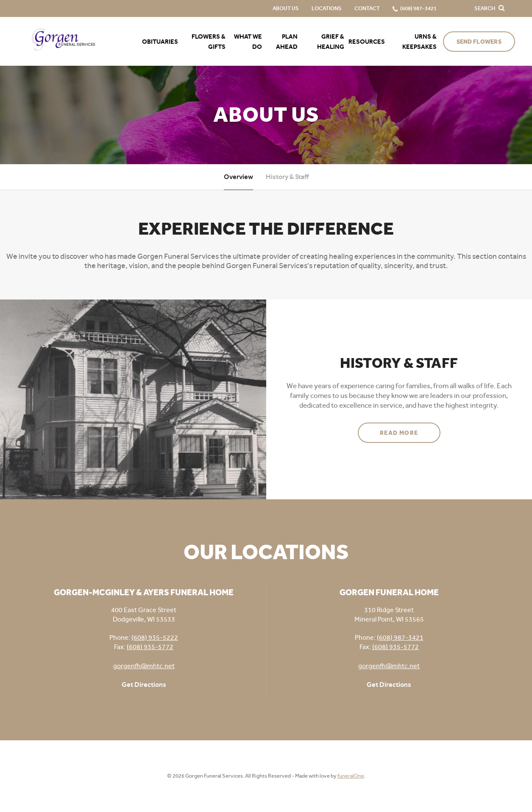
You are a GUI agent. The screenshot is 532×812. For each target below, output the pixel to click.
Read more (410, 430)
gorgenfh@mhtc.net (144, 666)
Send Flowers (479, 42)
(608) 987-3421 (400, 637)
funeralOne (351, 776)
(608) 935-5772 (150, 647)
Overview (238, 177)
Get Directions (144, 685)
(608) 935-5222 (155, 637)
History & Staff (287, 177)
